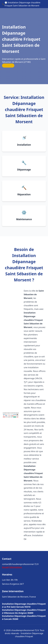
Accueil (5, 567)
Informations (16, 567)
